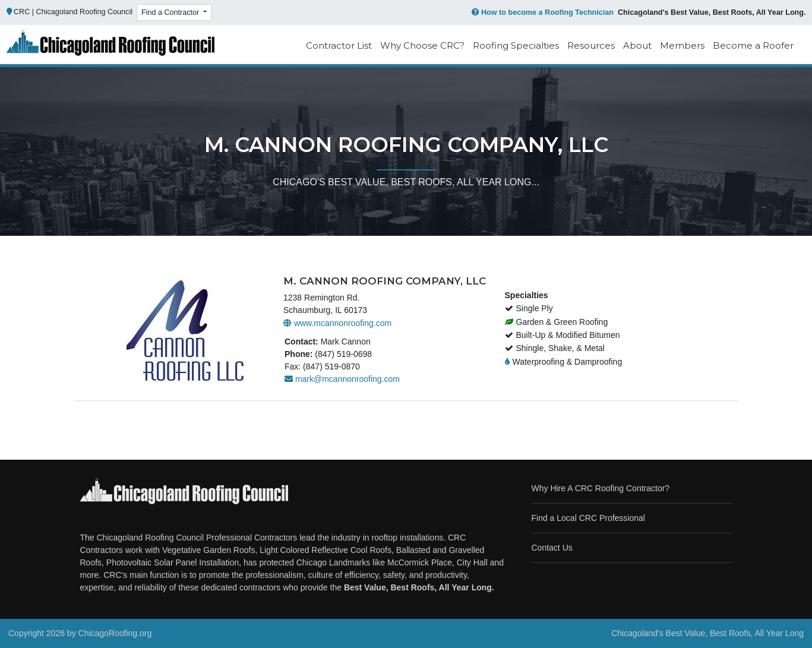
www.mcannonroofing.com (337, 323)
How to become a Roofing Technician (541, 12)
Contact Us (552, 548)
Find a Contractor (171, 12)
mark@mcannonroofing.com (342, 379)
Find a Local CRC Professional (588, 518)
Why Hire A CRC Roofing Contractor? (601, 488)
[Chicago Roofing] (110, 46)
